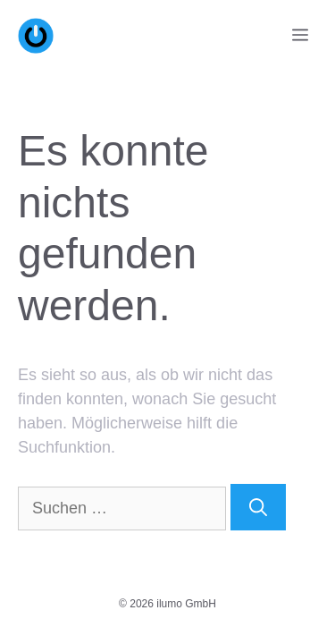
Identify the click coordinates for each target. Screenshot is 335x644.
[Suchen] (258, 507)
